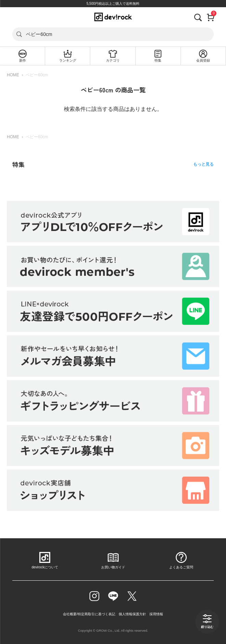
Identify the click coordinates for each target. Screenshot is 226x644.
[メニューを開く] (12, 17)
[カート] (211, 17)
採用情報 (156, 614)
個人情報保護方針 (132, 614)
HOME (13, 75)
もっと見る (203, 164)
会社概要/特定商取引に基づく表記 (89, 614)
